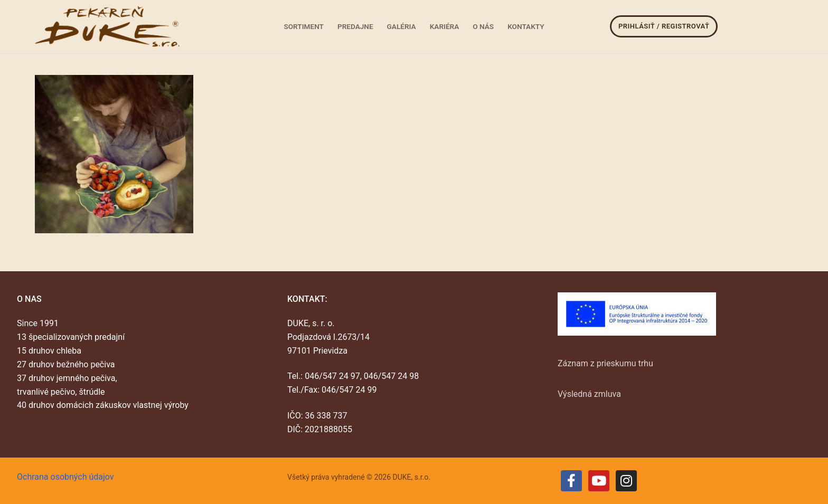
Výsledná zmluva (589, 394)
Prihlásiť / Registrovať (664, 26)
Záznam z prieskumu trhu (605, 363)
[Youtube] (599, 481)
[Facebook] (571, 481)
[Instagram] (626, 481)
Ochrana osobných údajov (65, 477)
